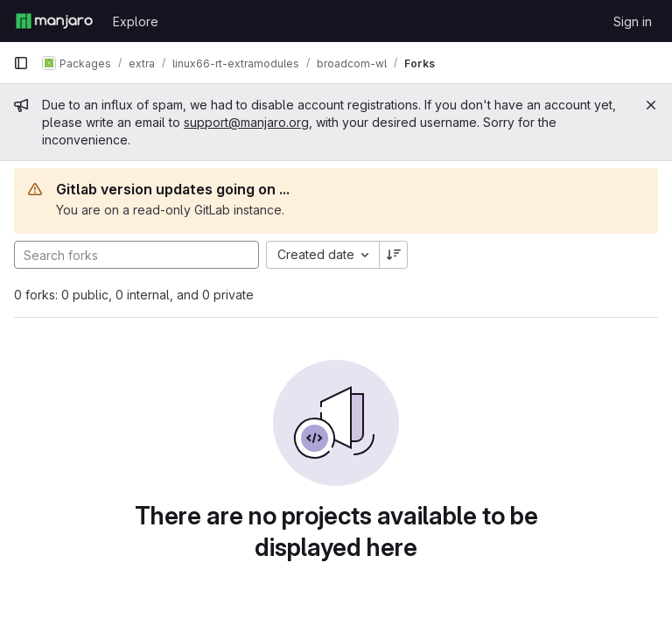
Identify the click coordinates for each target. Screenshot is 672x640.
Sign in (633, 21)
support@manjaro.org (246, 122)
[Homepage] (54, 21)
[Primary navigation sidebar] (21, 63)
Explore (136, 21)
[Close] (651, 105)
